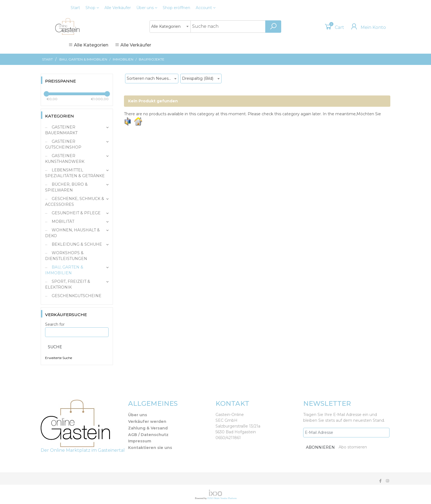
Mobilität (62, 221)
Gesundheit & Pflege (76, 213)
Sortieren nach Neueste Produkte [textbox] (152, 78)
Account (206, 8)
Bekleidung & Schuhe (76, 244)
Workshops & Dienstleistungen (66, 256)
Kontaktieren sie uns (150, 448)
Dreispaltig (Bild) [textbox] (198, 78)
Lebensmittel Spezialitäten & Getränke (75, 173)
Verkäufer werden (147, 421)
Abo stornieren (353, 447)
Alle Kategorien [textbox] (166, 26)
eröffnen (176, 8)
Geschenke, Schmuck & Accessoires (75, 202)
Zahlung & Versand (148, 428)
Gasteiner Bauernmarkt (61, 130)
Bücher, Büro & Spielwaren (66, 187)
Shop (92, 8)
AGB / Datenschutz (148, 435)
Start (75, 8)
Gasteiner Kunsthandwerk (65, 159)
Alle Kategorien (88, 45)
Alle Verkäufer (118, 8)
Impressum (140, 441)
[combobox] (170, 27)
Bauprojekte (152, 59)
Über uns (147, 8)
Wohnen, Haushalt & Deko (72, 233)
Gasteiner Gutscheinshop (63, 144)
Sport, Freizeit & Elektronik (68, 284)
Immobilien (123, 59)
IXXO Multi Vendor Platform (222, 498)
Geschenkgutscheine (76, 296)
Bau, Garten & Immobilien (83, 59)
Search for (55, 324)
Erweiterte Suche (59, 358)
